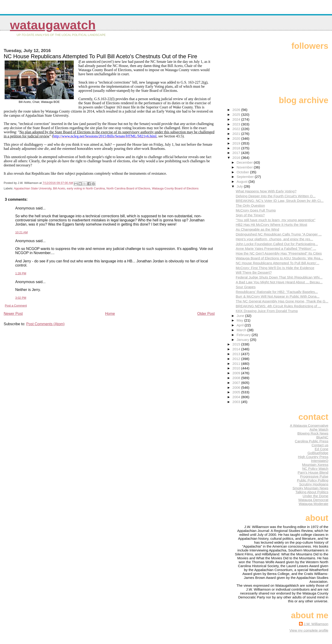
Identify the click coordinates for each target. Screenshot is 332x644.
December (245, 162)
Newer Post (13, 314)
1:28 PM (21, 273)
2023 (237, 124)
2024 (237, 119)
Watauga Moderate (313, 504)
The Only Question (250, 205)
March (242, 330)
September (246, 177)
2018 (237, 148)
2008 (237, 378)
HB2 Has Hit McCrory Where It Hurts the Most (271, 225)
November (245, 167)
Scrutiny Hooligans (314, 484)
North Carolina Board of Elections (128, 188)
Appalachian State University (33, 188)
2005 (237, 392)
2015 (237, 344)
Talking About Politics (312, 492)
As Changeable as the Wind (257, 229)
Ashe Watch (319, 429)
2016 (237, 158)
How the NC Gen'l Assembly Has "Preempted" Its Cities (279, 253)
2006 (237, 387)
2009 (237, 373)
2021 (237, 134)
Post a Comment (16, 306)
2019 (237, 143)
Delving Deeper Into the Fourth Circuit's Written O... (276, 196)
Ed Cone (322, 449)
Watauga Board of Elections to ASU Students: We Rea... (279, 258)
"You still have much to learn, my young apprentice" (275, 220)
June (241, 316)
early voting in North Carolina (86, 188)
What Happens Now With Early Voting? (266, 191)
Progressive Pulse (314, 476)
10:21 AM (21, 232)
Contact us (320, 445)
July (240, 186)
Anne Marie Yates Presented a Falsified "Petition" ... (276, 248)
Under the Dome (316, 496)
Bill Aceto (59, 188)
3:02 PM (21, 298)
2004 (237, 397)
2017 (237, 153)
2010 (237, 368)
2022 (237, 129)
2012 (237, 359)
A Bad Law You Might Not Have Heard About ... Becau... (279, 282)
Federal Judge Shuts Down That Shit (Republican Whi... (279, 277)
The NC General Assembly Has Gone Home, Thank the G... (282, 301)
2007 (237, 383)
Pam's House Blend (313, 472)
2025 (237, 115)
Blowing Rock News (313, 433)
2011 (237, 364)
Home (110, 314)
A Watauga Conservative (309, 425)
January (243, 340)
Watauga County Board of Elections (175, 188)
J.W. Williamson (316, 624)
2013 (237, 354)
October (243, 172)
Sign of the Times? (250, 215)
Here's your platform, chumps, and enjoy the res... (274, 239)
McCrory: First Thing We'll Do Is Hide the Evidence (275, 268)
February (244, 335)
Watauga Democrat (313, 500)
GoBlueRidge (318, 453)
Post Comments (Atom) (45, 324)
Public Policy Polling (313, 480)
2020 (237, 138)
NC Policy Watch (315, 468)
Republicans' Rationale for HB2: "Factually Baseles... (277, 292)
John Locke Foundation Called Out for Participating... (277, 244)
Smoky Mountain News (310, 488)
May (240, 320)
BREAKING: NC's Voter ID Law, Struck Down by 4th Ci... (280, 201)
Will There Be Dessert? (254, 272)
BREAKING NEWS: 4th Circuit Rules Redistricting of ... (278, 306)
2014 (237, 349)
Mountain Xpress (315, 465)
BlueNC (322, 437)
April (241, 325)
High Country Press (313, 457)
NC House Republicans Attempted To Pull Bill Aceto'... (277, 263)
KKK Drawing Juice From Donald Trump (267, 311)
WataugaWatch (53, 25)
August (243, 181)
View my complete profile (309, 630)
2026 (237, 110)
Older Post (206, 314)
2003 (237, 402)
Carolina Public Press (312, 441)
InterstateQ (320, 461)
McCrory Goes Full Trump (256, 210)
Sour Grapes (246, 287)
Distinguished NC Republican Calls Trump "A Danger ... (279, 234)
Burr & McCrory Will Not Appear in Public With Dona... (277, 296)
